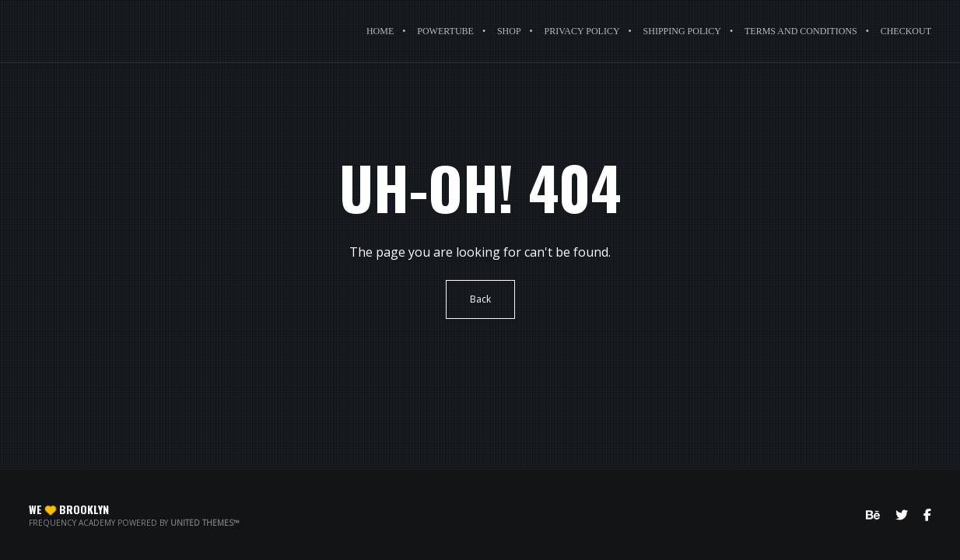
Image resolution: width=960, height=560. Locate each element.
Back (480, 299)
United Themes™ (205, 523)
